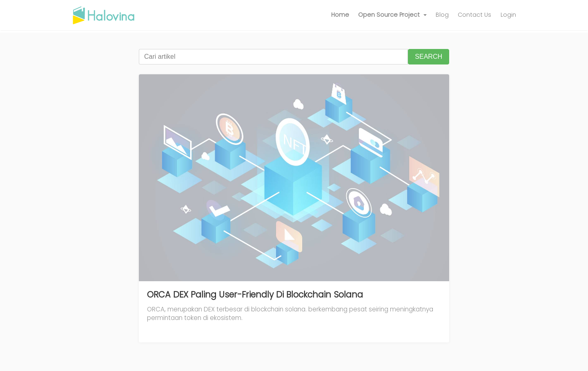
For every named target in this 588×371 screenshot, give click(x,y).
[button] (392, 15)
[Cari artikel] (273, 57)
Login (508, 15)
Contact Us (474, 15)
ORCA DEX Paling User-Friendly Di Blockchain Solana (255, 294)
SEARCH (429, 57)
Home (340, 15)
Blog (442, 15)
